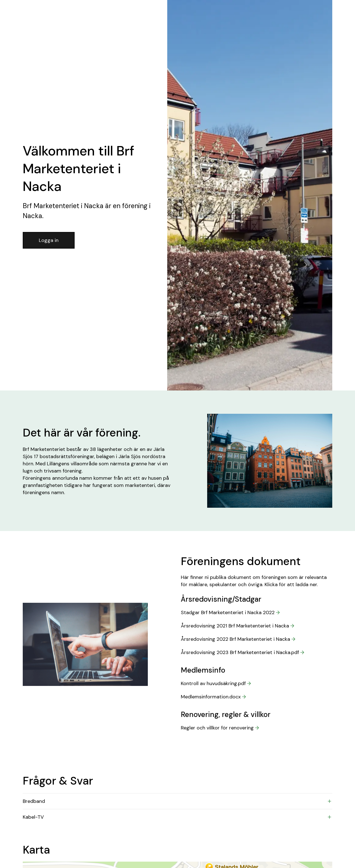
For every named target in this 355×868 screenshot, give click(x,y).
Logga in (49, 240)
